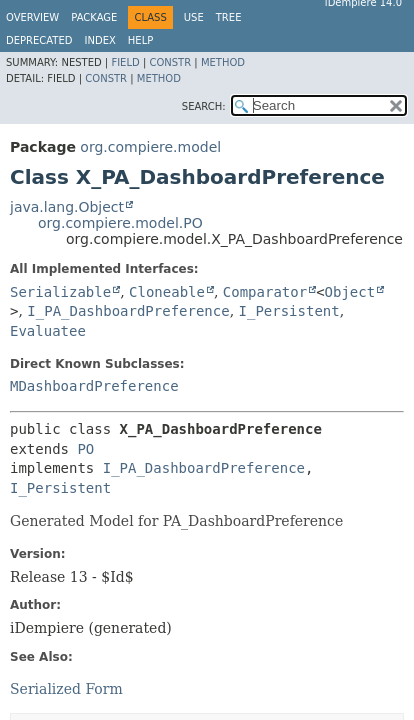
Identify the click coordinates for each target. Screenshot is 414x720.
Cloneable (167, 292)
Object (350, 292)
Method (223, 62)
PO (85, 449)
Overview (32, 17)
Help (140, 40)
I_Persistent (289, 311)
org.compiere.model (150, 147)
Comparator (265, 292)
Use (194, 17)
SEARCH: (204, 106)
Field (125, 62)
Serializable (60, 292)
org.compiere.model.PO (120, 223)
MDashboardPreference (94, 386)
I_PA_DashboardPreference (128, 311)
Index (100, 40)
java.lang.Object (67, 207)
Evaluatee (48, 331)
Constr (170, 62)
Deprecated (39, 40)
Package (94, 17)
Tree (229, 17)
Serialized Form (66, 689)
